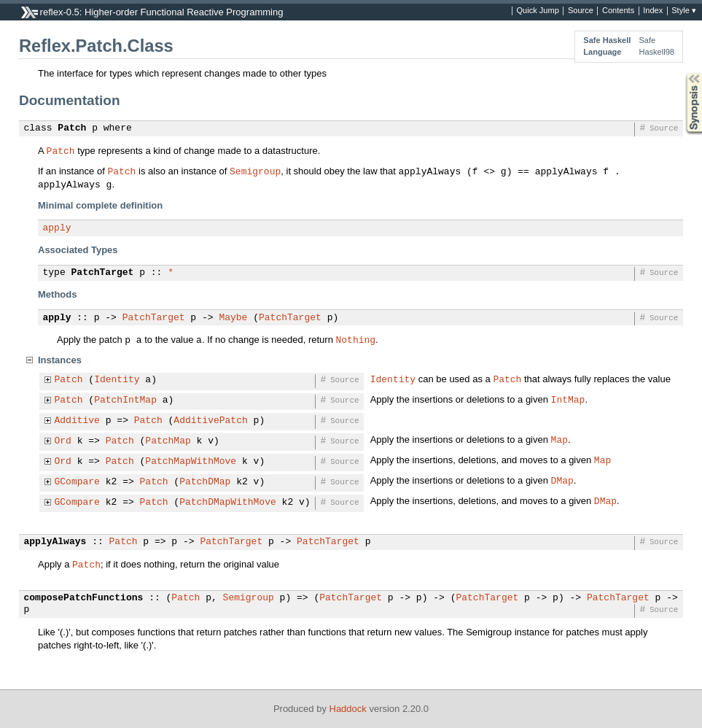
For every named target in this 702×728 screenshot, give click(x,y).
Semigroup (255, 171)
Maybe (233, 318)
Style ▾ (684, 11)
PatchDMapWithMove (228, 503)
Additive (77, 421)
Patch (72, 128)
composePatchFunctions (84, 598)
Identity (117, 380)
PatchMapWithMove (191, 462)
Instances (60, 360)
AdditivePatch (210, 421)
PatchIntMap (125, 400)
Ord (63, 441)
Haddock (348, 709)
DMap (562, 480)
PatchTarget (103, 273)
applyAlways (55, 542)
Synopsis (682, 73)
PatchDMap (205, 482)
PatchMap (168, 441)
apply (57, 228)
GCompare (77, 482)
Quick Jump (538, 11)
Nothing (355, 339)
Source (581, 11)
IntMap (568, 399)
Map (559, 439)
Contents (618, 11)
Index (653, 11)
